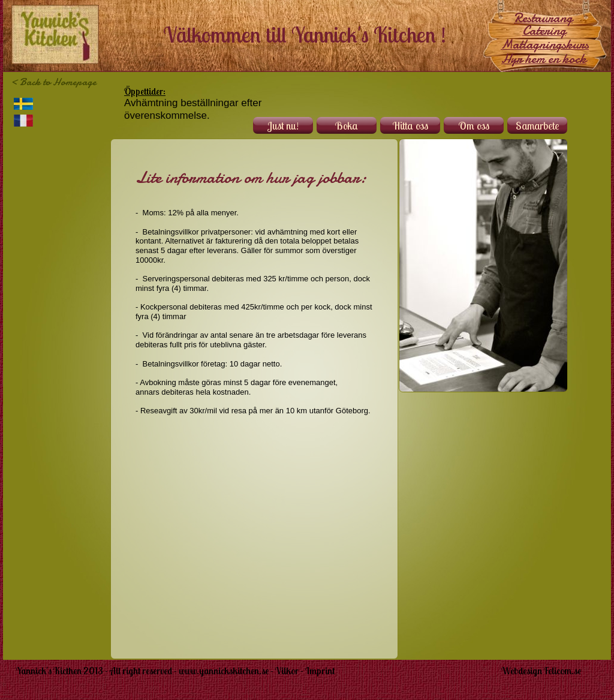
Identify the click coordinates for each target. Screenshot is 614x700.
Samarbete (538, 126)
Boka (347, 126)
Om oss (474, 126)
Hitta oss (410, 126)
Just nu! (283, 126)
